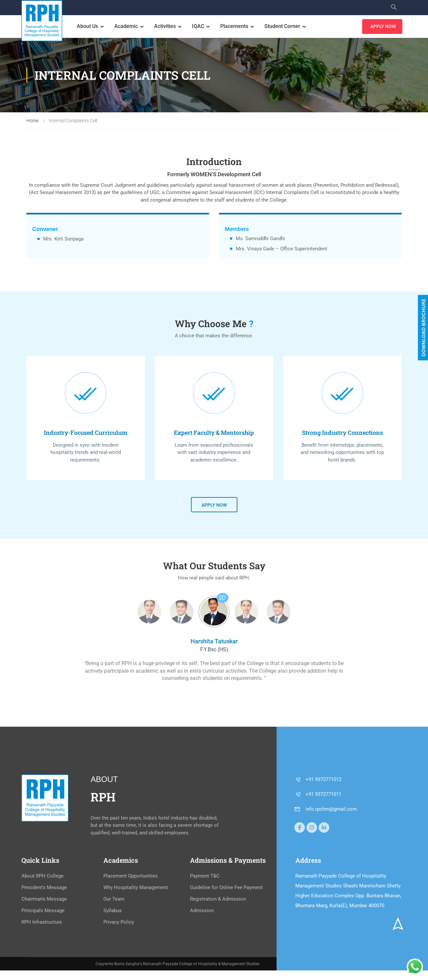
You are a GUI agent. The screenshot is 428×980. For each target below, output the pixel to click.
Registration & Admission (218, 900)
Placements (235, 27)
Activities (166, 27)
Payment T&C (205, 877)
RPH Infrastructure (42, 923)
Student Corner (283, 27)
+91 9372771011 (318, 795)
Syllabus (113, 911)
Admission (202, 911)
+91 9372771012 (318, 780)
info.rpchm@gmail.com (326, 809)
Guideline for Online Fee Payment (226, 888)
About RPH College (42, 877)
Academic (127, 27)
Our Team (114, 900)
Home (32, 121)
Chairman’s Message (44, 900)
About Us (88, 27)
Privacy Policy (119, 923)
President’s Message (44, 888)
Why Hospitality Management (136, 888)
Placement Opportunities (131, 877)
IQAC (199, 27)
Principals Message (43, 911)
